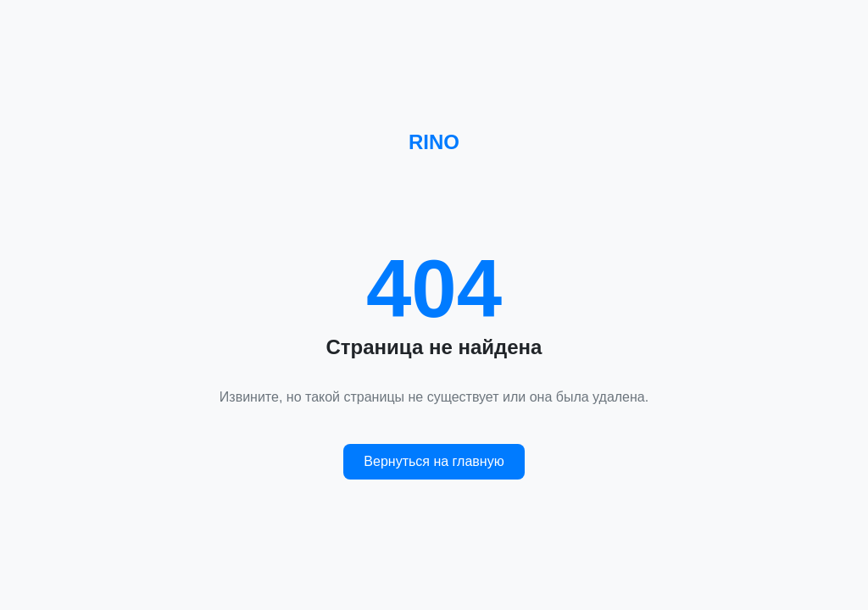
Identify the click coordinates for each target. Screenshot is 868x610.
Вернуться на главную (434, 461)
